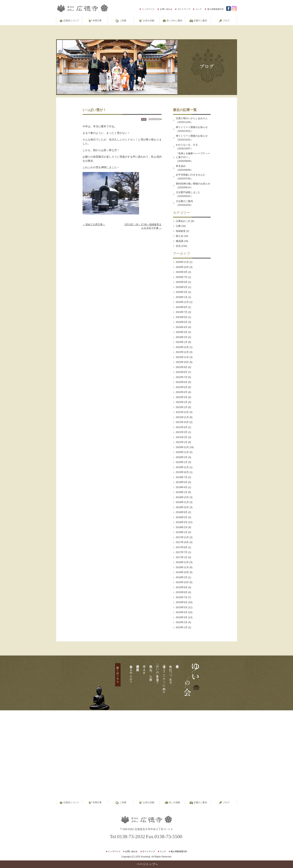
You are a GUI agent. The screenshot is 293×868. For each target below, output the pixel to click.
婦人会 (179, 236)
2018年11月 (182, 502)
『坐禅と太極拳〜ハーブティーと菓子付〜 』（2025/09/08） (193, 157)
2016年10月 (182, 572)
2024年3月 (182, 332)
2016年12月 (182, 562)
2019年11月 (182, 467)
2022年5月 (182, 387)
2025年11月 (182, 262)
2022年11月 (182, 357)
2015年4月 (182, 612)
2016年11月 (182, 567)
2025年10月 (182, 267)
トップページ (148, 9)
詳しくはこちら (118, 673)
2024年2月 (182, 337)
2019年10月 (182, 472)
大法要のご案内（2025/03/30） (184, 203)
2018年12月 (182, 497)
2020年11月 (182, 452)
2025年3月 (182, 292)
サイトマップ (184, 9)
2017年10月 (182, 542)
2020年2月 (182, 457)
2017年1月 (182, 557)
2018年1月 (182, 532)
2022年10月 (182, 362)
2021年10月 (182, 422)
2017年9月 (182, 547)
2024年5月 (182, 322)
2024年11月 (182, 302)
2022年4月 (182, 392)
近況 (144, 119)
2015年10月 (182, 582)
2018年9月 (182, 512)
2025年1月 (182, 297)
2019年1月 (182, 492)
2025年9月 (182, 272)
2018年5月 (182, 517)
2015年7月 (182, 597)
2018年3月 (182, 522)
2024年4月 (182, 327)
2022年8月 (182, 372)
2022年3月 (182, 397)
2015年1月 (182, 627)
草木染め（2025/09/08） (184, 168)
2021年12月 (182, 412)
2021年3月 (182, 432)
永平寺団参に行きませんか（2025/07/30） (190, 177)
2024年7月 (182, 312)
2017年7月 (182, 552)
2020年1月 (182, 462)
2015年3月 (182, 617)
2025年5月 (182, 287)
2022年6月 (182, 382)
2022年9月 (182, 367)
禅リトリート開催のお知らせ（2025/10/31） (192, 129)
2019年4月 (182, 487)
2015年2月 (182, 622)
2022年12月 (182, 352)
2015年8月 (182, 592)
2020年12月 (182, 447)
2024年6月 (182, 317)
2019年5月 (182, 482)
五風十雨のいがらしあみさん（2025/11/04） (192, 120)
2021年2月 (182, 437)
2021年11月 (182, 417)
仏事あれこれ (183, 221)
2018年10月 (182, 507)
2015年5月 (182, 607)
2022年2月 (182, 402)
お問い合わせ (166, 9)
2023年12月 (182, 347)
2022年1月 (182, 407)
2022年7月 (182, 377)
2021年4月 (182, 427)
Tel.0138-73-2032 (127, 837)
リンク (199, 9)
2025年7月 (182, 277)
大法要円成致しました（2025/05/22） (188, 194)
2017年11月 (182, 537)
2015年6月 (182, 602)
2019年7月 (182, 477)
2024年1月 (182, 342)
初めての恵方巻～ (94, 224)
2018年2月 (182, 527)
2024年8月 (182, 307)
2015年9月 (182, 587)
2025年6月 (182, 282)
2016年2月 (182, 577)
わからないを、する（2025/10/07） (187, 147)
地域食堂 (181, 231)
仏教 (178, 226)
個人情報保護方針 (216, 9)
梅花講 (179, 241)
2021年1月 (182, 442)
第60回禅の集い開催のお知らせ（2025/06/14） (193, 186)
